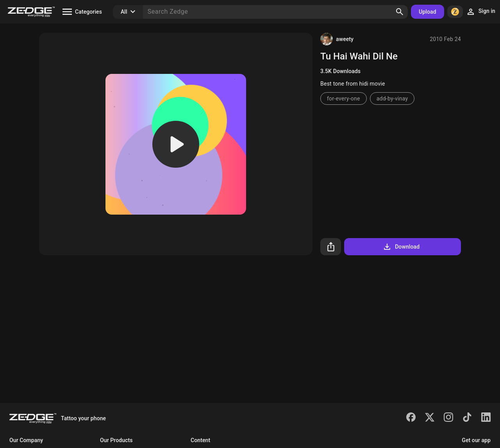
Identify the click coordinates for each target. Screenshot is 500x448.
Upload (428, 12)
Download (401, 247)
